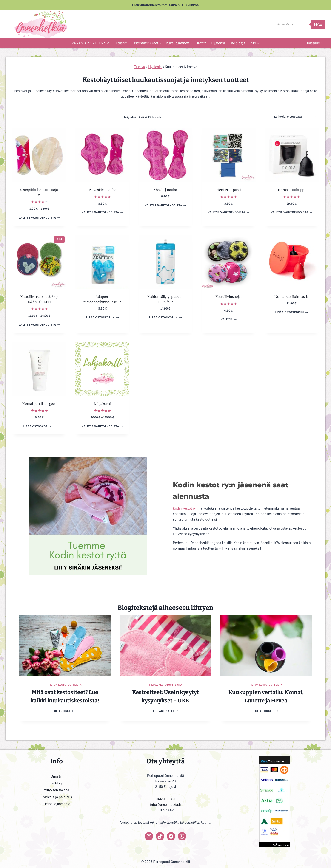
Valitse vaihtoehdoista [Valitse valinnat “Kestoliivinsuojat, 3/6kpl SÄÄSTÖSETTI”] (39, 325)
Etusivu (121, 43)
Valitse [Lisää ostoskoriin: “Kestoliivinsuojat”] (229, 319)
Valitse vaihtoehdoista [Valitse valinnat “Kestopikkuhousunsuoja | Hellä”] (39, 218)
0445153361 (165, 799)
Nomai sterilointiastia (292, 297)
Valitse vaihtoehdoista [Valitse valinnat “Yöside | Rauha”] (166, 205)
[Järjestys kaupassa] (296, 117)
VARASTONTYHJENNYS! (91, 43)
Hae (318, 24)
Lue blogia (237, 43)
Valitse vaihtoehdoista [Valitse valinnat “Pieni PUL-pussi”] (229, 212)
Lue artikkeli (65, 711)
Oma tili (56, 776)
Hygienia (218, 43)
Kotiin (202, 43)
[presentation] (65, 645)
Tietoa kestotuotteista (65, 685)
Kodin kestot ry (184, 508)
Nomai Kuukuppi (292, 190)
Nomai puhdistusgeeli (39, 404)
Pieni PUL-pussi (229, 190)
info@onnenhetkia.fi (165, 805)
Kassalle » (314, 43)
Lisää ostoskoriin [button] (102, 317)
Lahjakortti (102, 404)
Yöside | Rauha (165, 190)
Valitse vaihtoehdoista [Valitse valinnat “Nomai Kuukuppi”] (292, 212)
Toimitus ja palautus (57, 797)
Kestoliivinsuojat (229, 297)
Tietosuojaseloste (57, 804)
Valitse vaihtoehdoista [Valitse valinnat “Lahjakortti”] (102, 426)
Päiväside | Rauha (103, 190)
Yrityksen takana (57, 790)
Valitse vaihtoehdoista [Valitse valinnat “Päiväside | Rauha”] (102, 212)
